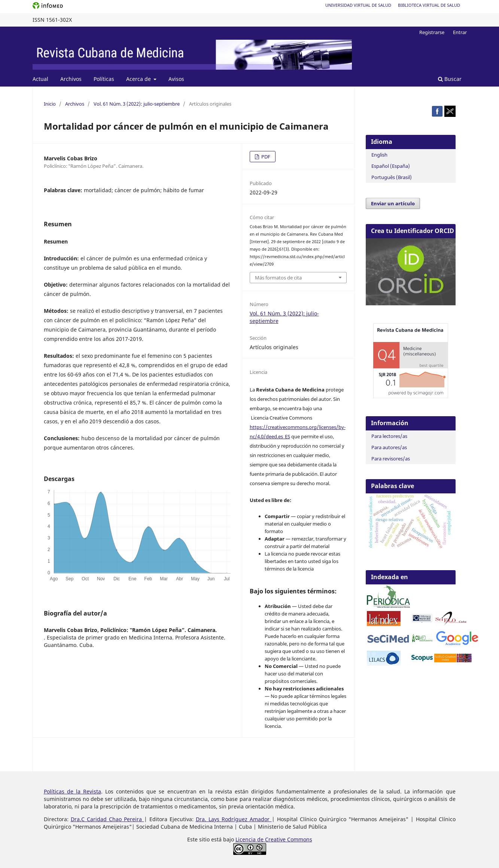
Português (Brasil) (392, 177)
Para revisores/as (391, 459)
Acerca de (139, 79)
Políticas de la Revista (72, 791)
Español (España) (391, 166)
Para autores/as (389, 447)
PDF (265, 157)
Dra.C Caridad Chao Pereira (107, 819)
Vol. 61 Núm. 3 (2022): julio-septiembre (137, 104)
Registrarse (432, 32)
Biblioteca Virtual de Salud (429, 5)
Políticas (104, 79)
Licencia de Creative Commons (274, 839)
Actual (40, 79)
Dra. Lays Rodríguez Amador (234, 819)
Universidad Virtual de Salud (358, 5)
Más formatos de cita (278, 278)
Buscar (450, 79)
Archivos (71, 79)
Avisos (176, 79)
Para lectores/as (389, 436)
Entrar (460, 32)
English (379, 155)
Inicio (50, 104)
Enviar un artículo (393, 203)
